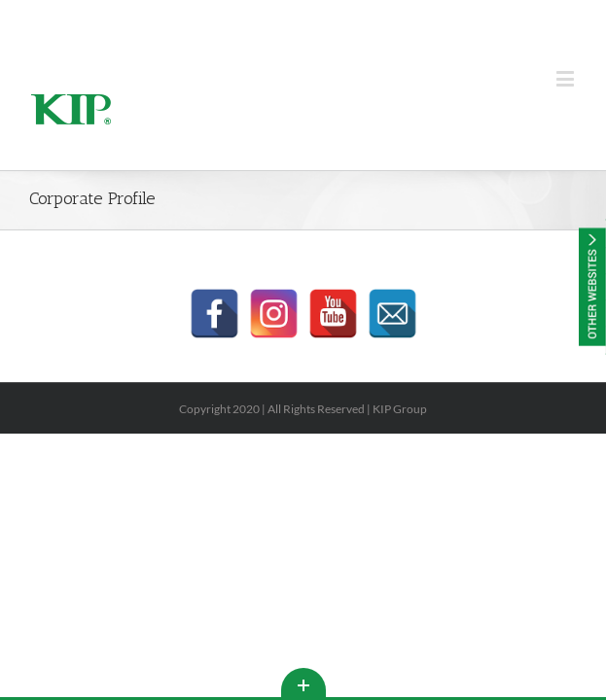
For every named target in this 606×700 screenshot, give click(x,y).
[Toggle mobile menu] (567, 78)
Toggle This (303, 682)
